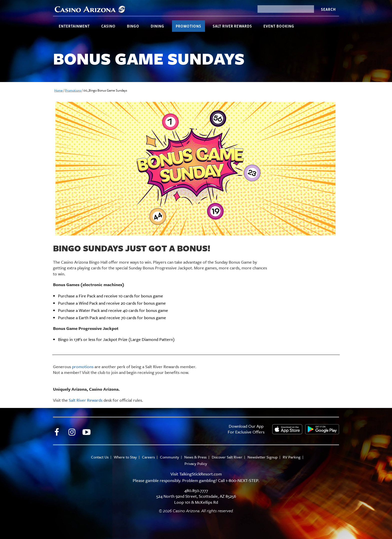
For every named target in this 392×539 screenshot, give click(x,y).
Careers (148, 457)
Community (169, 457)
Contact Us (100, 457)
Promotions (188, 26)
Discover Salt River (227, 457)
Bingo (133, 26)
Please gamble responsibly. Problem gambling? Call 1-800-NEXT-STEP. (196, 480)
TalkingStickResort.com (200, 474)
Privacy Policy (196, 464)
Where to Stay (125, 457)
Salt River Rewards (232, 26)
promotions (83, 367)
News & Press (195, 457)
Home (58, 90)
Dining (157, 26)
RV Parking (292, 457)
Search (328, 9)
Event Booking (279, 26)
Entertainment (74, 26)
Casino (108, 26)
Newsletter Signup (262, 457)
